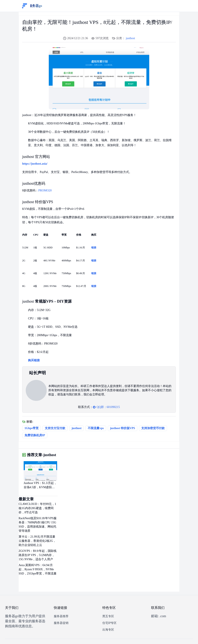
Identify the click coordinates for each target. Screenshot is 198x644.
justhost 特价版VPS (123, 428)
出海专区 (108, 630)
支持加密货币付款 (153, 428)
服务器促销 (61, 623)
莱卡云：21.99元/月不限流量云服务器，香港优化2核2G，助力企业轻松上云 (37, 541)
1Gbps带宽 (31, 428)
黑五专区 (108, 616)
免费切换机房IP (35, 435)
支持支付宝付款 (55, 428)
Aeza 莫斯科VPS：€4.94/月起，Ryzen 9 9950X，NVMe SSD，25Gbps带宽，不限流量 (38, 569)
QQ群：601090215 (106, 407)
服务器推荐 (61, 616)
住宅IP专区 (109, 623)
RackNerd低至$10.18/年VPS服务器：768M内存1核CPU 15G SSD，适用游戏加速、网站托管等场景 (38, 525)
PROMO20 (45, 190)
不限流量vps (96, 428)
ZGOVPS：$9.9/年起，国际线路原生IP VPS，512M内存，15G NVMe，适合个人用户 (38, 555)
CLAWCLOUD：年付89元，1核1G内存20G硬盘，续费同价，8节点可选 (37, 508)
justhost (130, 38)
